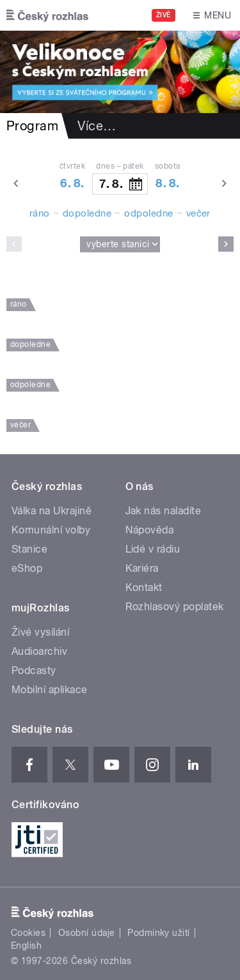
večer (198, 213)
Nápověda (150, 530)
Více (97, 126)
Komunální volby (51, 530)
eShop (27, 568)
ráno (40, 213)
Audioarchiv (39, 651)
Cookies (28, 933)
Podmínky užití (159, 933)
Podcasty (34, 670)
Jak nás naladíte (164, 511)
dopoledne (87, 213)
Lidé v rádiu (153, 549)
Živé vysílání (40, 632)
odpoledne (148, 213)
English (26, 946)
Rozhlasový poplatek (175, 607)
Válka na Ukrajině (52, 511)
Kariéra (142, 568)
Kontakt (144, 587)
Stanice (29, 549)
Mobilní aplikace (50, 690)
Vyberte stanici (118, 244)
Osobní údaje (87, 933)
